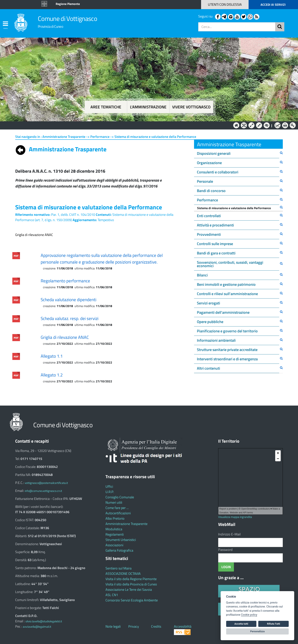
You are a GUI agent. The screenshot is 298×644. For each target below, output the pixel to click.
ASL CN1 (112, 595)
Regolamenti (115, 534)
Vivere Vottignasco (191, 107)
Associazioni (114, 545)
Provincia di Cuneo (50, 26)
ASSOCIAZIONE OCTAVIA (123, 574)
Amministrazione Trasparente (126, 524)
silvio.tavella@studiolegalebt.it (44, 621)
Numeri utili (114, 502)
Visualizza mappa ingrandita (235, 517)
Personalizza (258, 631)
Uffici (109, 486)
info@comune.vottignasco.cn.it (43, 491)
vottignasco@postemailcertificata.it (46, 483)
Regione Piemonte (68, 4)
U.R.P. (110, 492)
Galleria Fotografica (119, 550)
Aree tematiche (106, 107)
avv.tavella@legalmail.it (37, 627)
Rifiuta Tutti (273, 624)
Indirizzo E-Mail (229, 534)
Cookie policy (249, 615)
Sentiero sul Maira (118, 568)
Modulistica (114, 529)
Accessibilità (183, 626)
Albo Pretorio (115, 518)
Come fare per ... (117, 508)
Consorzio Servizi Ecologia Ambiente (132, 600)
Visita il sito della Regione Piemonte (131, 579)
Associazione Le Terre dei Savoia (129, 590)
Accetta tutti (241, 624)
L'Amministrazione (146, 125)
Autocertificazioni (118, 513)
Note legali (113, 626)
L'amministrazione (148, 107)
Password (225, 550)
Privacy (134, 626)
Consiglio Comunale (120, 497)
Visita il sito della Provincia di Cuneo (131, 584)
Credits (156, 626)
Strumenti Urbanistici (121, 540)
